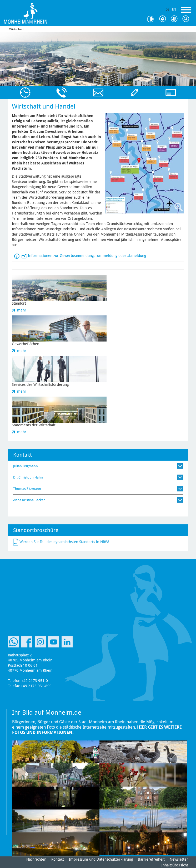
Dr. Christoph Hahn (28, 477)
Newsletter (179, 859)
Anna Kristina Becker (29, 500)
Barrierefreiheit (151, 859)
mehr (22, 310)
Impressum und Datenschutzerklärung (101, 859)
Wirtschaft (16, 29)
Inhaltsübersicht (175, 865)
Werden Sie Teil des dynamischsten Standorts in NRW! (64, 542)
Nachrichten (36, 859)
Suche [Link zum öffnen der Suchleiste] (187, 19)
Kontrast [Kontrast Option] (152, 19)
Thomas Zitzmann (27, 489)
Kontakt (58, 859)
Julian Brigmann (26, 466)
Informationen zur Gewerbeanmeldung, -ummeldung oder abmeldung (87, 256)
